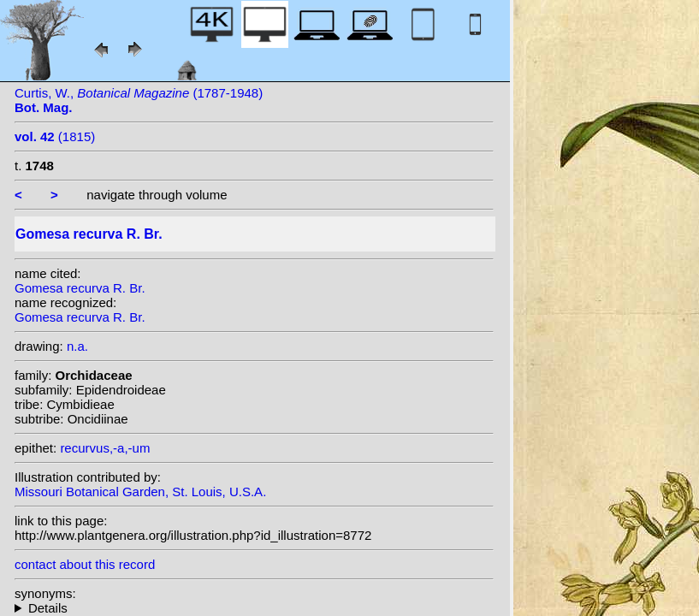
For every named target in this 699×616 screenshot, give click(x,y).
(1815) (55, 136)
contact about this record (85, 564)
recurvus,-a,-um (105, 448)
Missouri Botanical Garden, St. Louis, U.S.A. (140, 492)
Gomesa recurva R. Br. (80, 288)
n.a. (77, 346)
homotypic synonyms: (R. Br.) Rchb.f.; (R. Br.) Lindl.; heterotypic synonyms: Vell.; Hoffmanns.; (254, 608)
